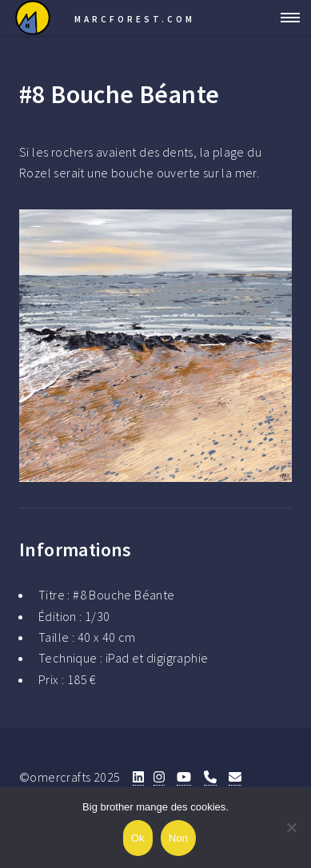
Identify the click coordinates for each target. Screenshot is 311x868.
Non (179, 838)
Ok (138, 838)
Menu (285, 18)
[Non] (291, 827)
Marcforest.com (135, 19)
